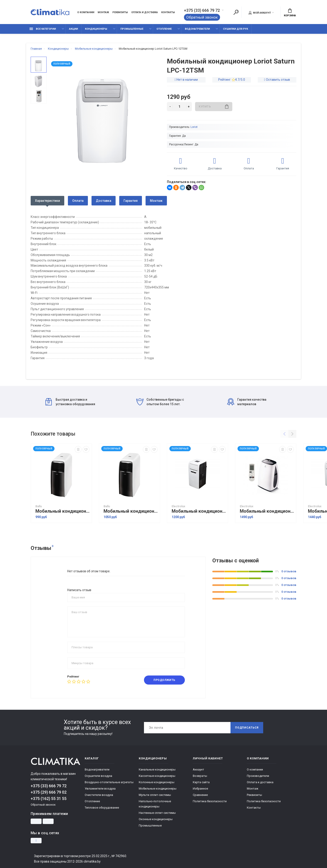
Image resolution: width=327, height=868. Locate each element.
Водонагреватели (197, 29)
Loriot (194, 127)
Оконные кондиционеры (156, 819)
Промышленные (132, 29)
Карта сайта (201, 782)
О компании (86, 12)
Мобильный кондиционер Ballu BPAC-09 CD (131, 511)
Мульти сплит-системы (155, 795)
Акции (73, 29)
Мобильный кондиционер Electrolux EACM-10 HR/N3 (267, 511)
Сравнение (200, 795)
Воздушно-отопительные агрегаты (109, 782)
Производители (258, 776)
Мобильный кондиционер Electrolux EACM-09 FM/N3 (199, 511)
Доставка (104, 201)
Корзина (290, 13)
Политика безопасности (210, 801)
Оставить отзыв (278, 80)
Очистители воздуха (99, 795)
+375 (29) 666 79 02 (49, 792)
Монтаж (103, 12)
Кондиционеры (96, 29)
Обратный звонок (202, 17)
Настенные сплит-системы (157, 813)
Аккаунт (198, 769)
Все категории (43, 29)
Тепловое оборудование (102, 808)
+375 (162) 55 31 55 (49, 799)
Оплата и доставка (145, 12)
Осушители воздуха (98, 776)
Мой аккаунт (260, 13)
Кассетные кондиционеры (157, 776)
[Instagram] (36, 841)
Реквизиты (120, 12)
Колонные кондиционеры (157, 782)
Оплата (78, 201)
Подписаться (247, 728)
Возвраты (200, 776)
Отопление (164, 29)
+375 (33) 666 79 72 (202, 10)
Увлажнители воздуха (100, 789)
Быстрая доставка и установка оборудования (70, 402)
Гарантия (131, 201)
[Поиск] (236, 12)
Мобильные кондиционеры (158, 789)
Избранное (200, 789)
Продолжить (164, 680)
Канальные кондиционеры (157, 769)
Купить (214, 106)
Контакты (168, 12)
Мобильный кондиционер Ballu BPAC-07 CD (62, 511)
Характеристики (47, 201)
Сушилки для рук (235, 29)
